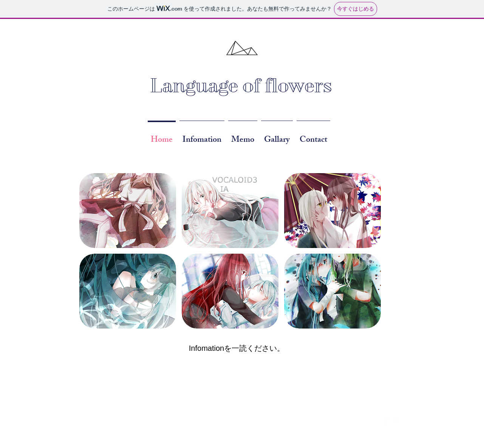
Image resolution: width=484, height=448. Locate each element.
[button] (128, 211)
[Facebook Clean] (386, 421)
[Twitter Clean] (396, 421)
